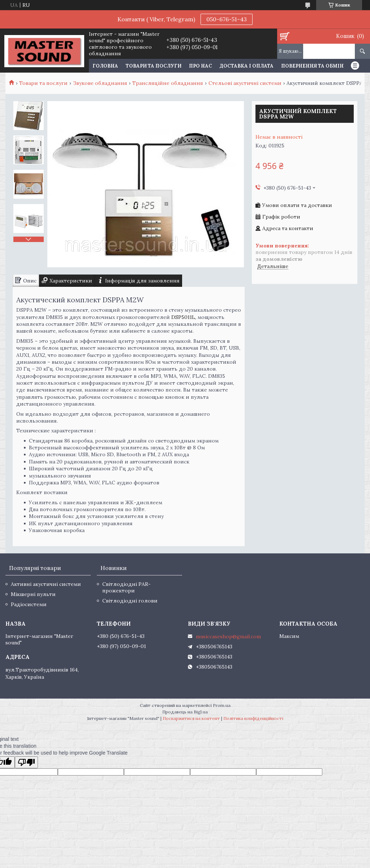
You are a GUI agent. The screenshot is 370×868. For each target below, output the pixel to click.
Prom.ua (222, 705)
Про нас (201, 66)
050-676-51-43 (227, 19)
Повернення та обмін (312, 66)
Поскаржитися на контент (191, 718)
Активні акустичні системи (46, 584)
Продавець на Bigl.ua (185, 712)
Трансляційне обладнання (168, 83)
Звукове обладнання (100, 83)
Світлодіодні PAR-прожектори (126, 587)
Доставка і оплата (247, 66)
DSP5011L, (184, 317)
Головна (105, 66)
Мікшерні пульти (33, 594)
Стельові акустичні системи (245, 83)
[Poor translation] (26, 762)
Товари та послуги (154, 66)
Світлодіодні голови (130, 601)
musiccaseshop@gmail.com (228, 636)
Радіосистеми (29, 604)
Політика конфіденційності (253, 718)
